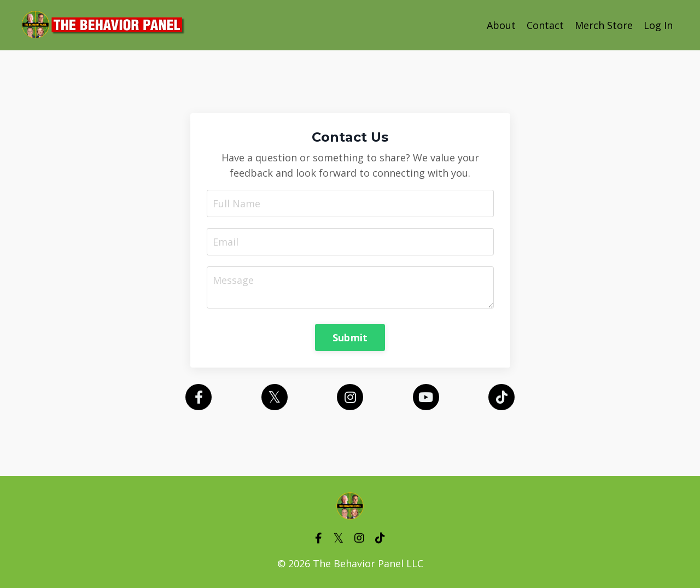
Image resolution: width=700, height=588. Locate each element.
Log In (658, 25)
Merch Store (604, 25)
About (501, 25)
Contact (545, 25)
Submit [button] (350, 337)
